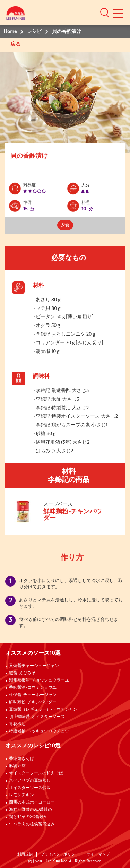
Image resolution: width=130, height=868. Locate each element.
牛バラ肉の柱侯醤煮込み (32, 824)
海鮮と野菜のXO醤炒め (31, 810)
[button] (105, 12)
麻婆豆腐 (17, 766)
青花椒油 (17, 724)
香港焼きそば (21, 759)
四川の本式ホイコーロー (32, 802)
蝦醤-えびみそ (22, 673)
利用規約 (25, 854)
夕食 (65, 225)
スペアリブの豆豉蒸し (30, 781)
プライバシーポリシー (60, 854)
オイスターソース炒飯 (30, 788)
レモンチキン (21, 795)
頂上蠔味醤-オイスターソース (37, 717)
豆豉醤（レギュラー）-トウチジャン (43, 710)
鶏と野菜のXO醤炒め (28, 817)
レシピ (34, 32)
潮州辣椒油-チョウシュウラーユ (39, 680)
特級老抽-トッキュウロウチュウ (39, 731)
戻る (16, 44)
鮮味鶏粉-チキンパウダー (33, 702)
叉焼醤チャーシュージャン (34, 666)
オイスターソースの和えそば (36, 773)
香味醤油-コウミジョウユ (33, 688)
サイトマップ (98, 854)
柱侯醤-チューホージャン (33, 695)
